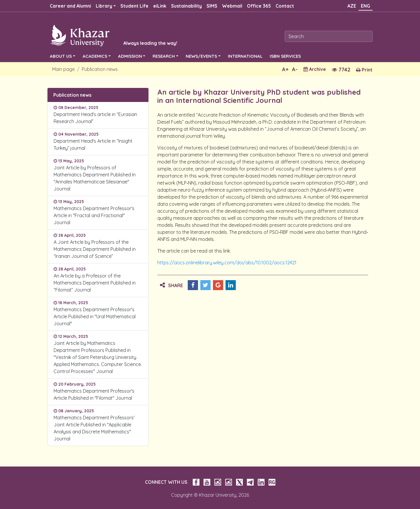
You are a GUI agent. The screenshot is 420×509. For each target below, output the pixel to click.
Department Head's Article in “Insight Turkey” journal (93, 144)
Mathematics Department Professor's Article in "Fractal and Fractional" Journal (94, 215)
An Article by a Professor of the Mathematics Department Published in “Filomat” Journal (95, 283)
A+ (285, 69)
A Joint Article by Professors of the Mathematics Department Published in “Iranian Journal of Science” (95, 249)
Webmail (232, 6)
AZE (352, 6)
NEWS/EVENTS (201, 56)
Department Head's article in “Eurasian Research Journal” (95, 118)
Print (364, 70)
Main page (63, 69)
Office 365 (259, 6)
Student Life (134, 6)
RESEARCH (164, 56)
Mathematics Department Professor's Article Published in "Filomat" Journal (94, 394)
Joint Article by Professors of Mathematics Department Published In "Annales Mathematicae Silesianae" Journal (95, 178)
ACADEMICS (95, 56)
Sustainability (186, 6)
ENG (366, 6)
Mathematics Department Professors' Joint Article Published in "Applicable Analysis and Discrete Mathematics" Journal (94, 428)
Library (104, 6)
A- (295, 69)
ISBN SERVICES (285, 56)
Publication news (100, 69)
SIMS (212, 6)
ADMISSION (130, 56)
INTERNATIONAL (245, 56)
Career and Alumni (70, 6)
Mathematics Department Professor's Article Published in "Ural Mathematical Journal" (95, 316)
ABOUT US (61, 56)
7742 (341, 70)
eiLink (160, 6)
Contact (285, 6)
